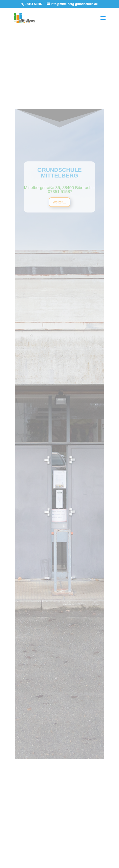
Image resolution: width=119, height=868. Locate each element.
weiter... (60, 247)
